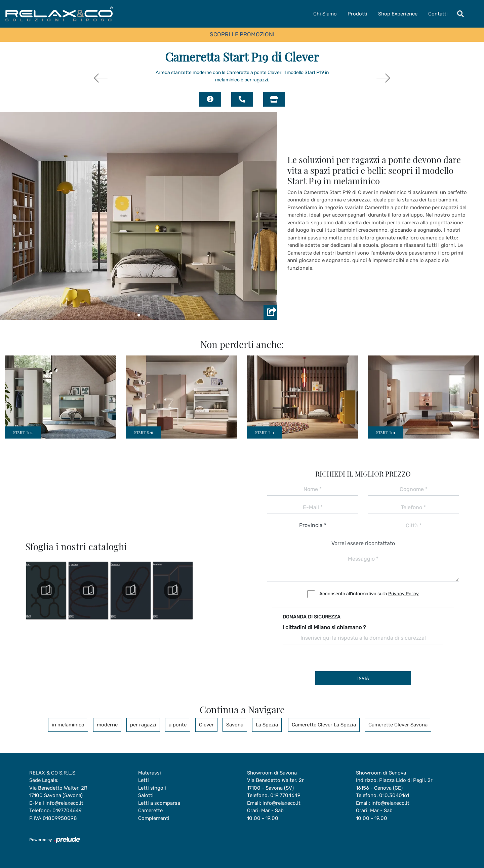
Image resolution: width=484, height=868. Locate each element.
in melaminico (68, 725)
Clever (206, 725)
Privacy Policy (404, 594)
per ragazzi (143, 725)
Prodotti (357, 14)
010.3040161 (394, 795)
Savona (235, 725)
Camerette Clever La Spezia (324, 725)
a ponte (178, 725)
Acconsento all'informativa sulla (369, 594)
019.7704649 (285, 795)
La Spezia (267, 725)
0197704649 (67, 810)
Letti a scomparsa (159, 803)
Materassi (150, 773)
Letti (144, 780)
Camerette (150, 810)
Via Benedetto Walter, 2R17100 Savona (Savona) (58, 792)
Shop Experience (398, 14)
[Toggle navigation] (460, 14)
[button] (139, 315)
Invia (363, 678)
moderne (107, 725)
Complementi (154, 818)
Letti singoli (152, 788)
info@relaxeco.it (64, 803)
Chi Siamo (325, 14)
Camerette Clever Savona (398, 725)
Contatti (438, 14)
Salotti (146, 795)
